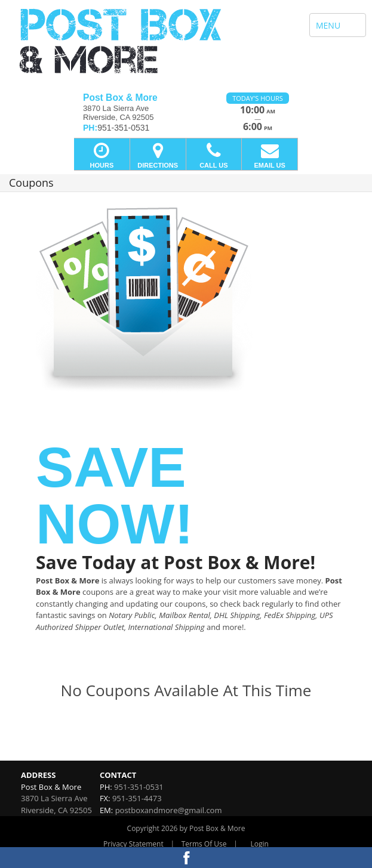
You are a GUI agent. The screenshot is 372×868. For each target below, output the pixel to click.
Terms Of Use (204, 844)
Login (260, 844)
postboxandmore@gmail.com (169, 810)
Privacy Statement (133, 844)
